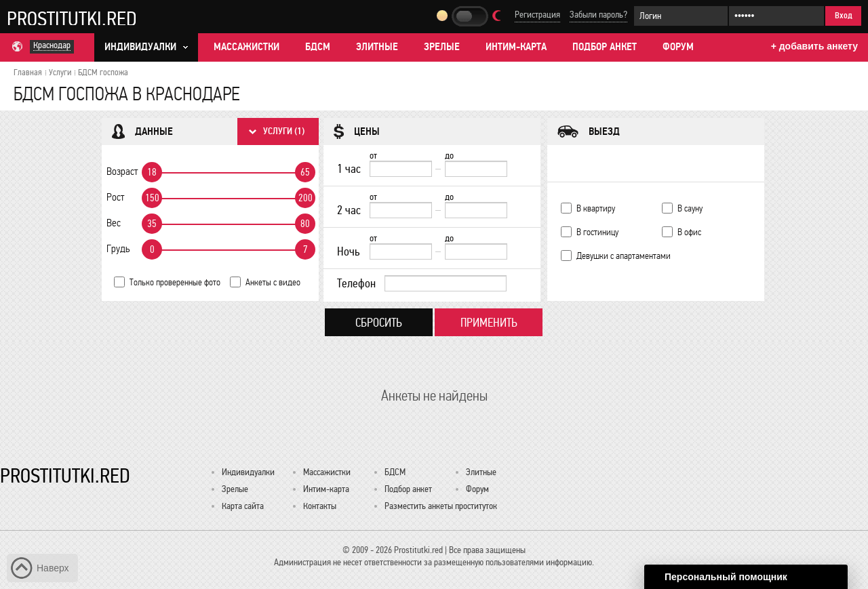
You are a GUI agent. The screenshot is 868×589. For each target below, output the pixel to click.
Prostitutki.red (72, 18)
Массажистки (246, 47)
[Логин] (681, 16)
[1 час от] (401, 169)
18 (152, 172)
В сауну (690, 208)
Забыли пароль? (598, 15)
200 (305, 198)
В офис (689, 232)
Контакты (320, 506)
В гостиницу (597, 232)
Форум (678, 47)
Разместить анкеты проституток (441, 506)
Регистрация (537, 15)
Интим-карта (516, 47)
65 (305, 172)
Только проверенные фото (175, 282)
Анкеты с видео (273, 282)
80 (305, 224)
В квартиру (596, 208)
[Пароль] (776, 16)
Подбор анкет (605, 47)
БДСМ (318, 47)
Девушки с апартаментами (624, 256)
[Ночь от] (401, 251)
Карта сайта (243, 506)
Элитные (377, 47)
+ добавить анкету (814, 46)
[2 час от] (401, 210)
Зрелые (442, 47)
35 (152, 224)
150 (152, 198)
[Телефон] (446, 283)
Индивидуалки (248, 472)
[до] (476, 169)
